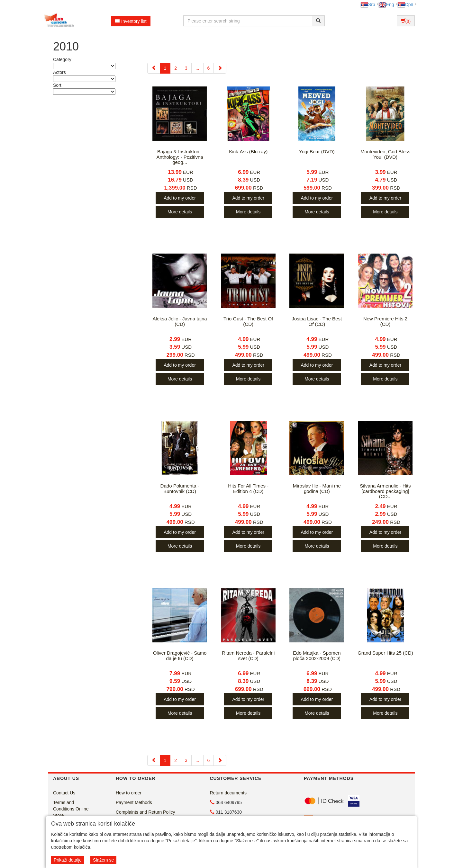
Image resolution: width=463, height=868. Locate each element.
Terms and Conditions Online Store (71, 809)
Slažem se (103, 860)
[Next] (220, 68)
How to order (129, 793)
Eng (386, 4)
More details (180, 212)
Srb (368, 4)
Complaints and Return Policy (145, 812)
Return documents (228, 793)
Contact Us (64, 793)
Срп (405, 4)
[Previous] (154, 68)
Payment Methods (134, 802)
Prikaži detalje (68, 860)
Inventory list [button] (131, 21)
